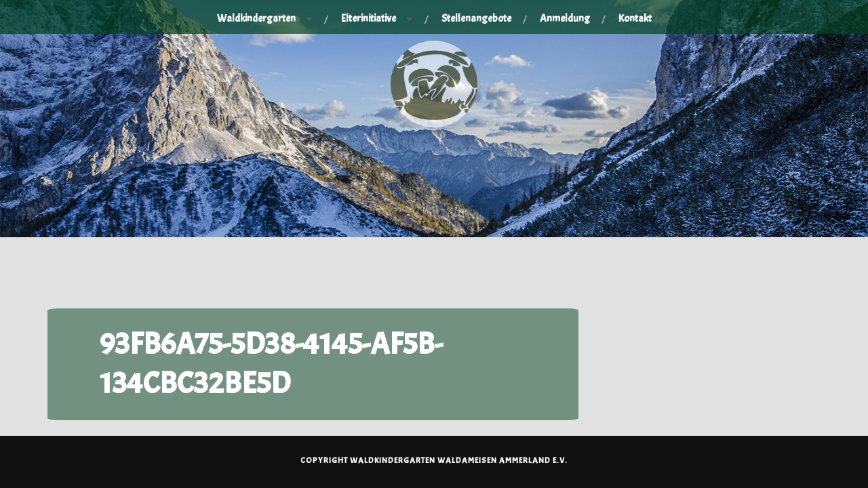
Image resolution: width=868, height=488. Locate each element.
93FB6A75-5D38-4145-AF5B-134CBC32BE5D (271, 364)
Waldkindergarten (256, 18)
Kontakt (635, 18)
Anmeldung (565, 18)
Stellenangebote (476, 18)
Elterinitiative (369, 18)
